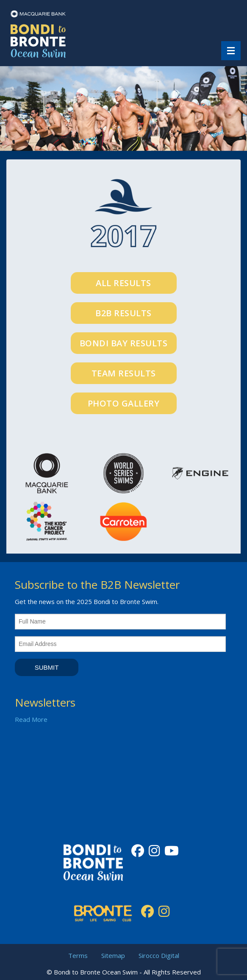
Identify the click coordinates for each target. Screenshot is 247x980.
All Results (123, 283)
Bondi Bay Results (124, 343)
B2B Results (123, 313)
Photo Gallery (124, 403)
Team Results (124, 373)
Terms (78, 955)
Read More (31, 719)
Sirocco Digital (159, 955)
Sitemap (113, 955)
